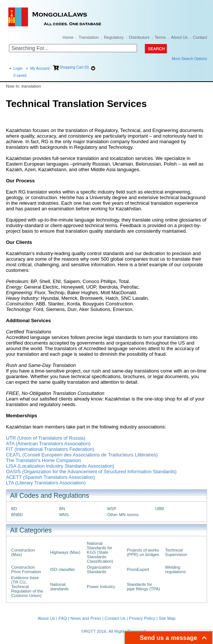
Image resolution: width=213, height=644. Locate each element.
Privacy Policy (142, 618)
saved (20, 76)
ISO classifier (62, 569)
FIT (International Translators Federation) (50, 449)
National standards (59, 587)
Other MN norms (123, 515)
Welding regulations (175, 569)
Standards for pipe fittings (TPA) (143, 587)
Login (18, 68)
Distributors (139, 37)
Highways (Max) (65, 552)
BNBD (17, 515)
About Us (179, 37)
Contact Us (115, 618)
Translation (89, 37)
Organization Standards (99, 569)
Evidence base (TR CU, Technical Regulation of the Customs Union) (27, 587)
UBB (160, 509)
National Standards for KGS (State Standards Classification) (100, 552)
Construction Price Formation (26, 569)
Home (68, 37)
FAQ (63, 618)
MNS (64, 515)
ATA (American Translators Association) (48, 444)
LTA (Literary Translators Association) (46, 483)
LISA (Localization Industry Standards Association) (60, 466)
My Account (40, 68)
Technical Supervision (176, 552)
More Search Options (190, 59)
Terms (160, 37)
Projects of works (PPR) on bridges (143, 552)
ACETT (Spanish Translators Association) (50, 477)
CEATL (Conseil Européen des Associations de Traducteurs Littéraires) (82, 455)
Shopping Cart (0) (74, 67)
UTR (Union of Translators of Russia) (46, 438)
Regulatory (114, 37)
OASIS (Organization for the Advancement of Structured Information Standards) (91, 472)
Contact (200, 37)
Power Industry (101, 587)
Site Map (167, 618)
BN (62, 509)
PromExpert (138, 569)
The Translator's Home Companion (43, 460)
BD (14, 509)
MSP (112, 509)
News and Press (86, 618)
